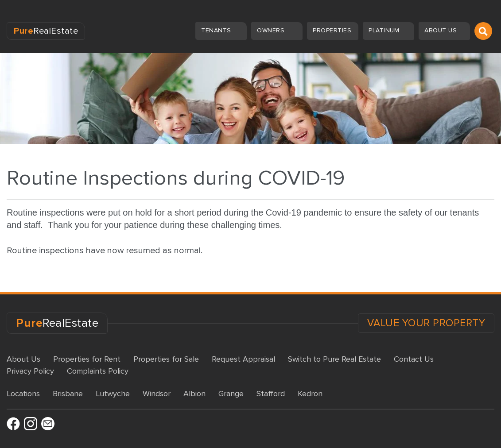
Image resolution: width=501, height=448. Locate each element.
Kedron (310, 394)
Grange (231, 394)
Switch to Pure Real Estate (334, 359)
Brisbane (68, 394)
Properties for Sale (166, 359)
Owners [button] (272, 30)
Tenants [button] (217, 30)
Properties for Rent (87, 359)
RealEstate (46, 31)
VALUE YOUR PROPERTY (426, 323)
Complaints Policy (98, 371)
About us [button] (442, 30)
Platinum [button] (385, 30)
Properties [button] (333, 30)
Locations (23, 394)
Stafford (271, 394)
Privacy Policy (30, 371)
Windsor (157, 394)
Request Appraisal (243, 359)
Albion (194, 394)
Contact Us (414, 359)
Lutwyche (113, 394)
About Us (23, 359)
